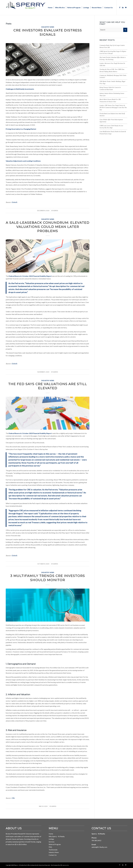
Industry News (48, 27)
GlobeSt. (14, 202)
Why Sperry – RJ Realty (57, 836)
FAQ (50, 847)
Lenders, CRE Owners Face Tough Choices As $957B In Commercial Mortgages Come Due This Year (113, 108)
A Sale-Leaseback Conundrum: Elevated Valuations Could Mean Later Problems (48, 227)
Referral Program (55, 844)
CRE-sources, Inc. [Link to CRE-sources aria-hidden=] (64, 865)
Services (52, 842)
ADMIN (56, 211)
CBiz (13, 798)
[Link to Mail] (126, 7)
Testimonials (53, 850)
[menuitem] (50, 8)
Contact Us (53, 855)
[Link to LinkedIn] (123, 7)
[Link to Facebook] (120, 7)
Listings (51, 839)
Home (51, 834)
